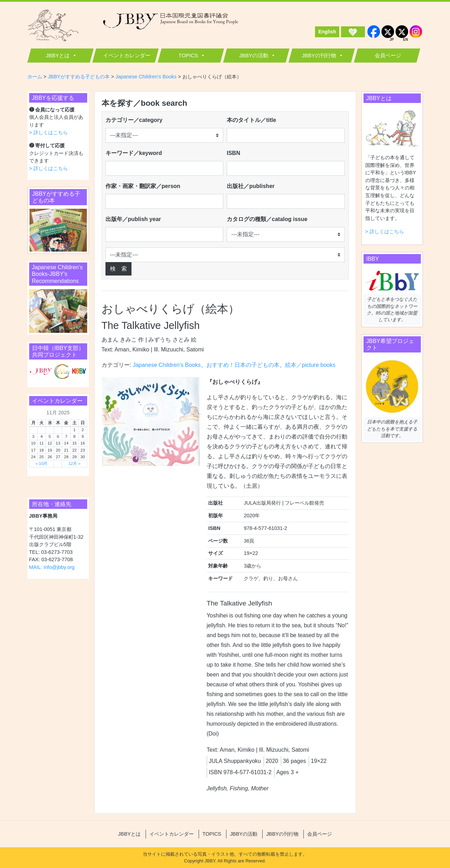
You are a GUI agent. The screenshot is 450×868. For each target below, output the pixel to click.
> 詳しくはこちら (49, 132)
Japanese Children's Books (166, 365)
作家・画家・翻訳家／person (143, 186)
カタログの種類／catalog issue (267, 219)
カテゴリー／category (134, 120)
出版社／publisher (251, 186)
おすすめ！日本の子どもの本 (243, 365)
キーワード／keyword (134, 153)
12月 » (75, 464)
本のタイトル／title (251, 120)
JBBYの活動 (254, 55)
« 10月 (41, 464)
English (327, 32)
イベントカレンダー (127, 55)
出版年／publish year (133, 219)
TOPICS (188, 55)
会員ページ (388, 55)
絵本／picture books (310, 365)
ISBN (233, 153)
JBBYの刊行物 (319, 55)
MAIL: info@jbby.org (52, 567)
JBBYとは (58, 55)
